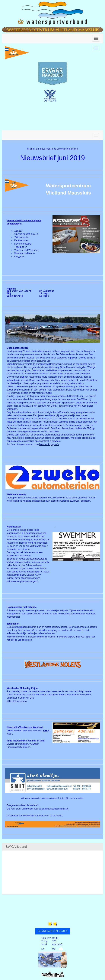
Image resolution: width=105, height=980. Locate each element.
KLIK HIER (64, 798)
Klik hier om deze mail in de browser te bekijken (52, 149)
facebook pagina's (49, 444)
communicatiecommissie (55, 809)
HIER (45, 731)
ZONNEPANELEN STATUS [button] (53, 931)
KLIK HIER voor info (17, 701)
